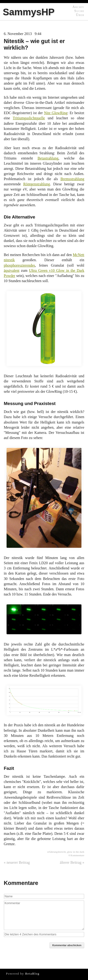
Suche (79, 11)
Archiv (78, 7)
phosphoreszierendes (19, 265)
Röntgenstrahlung (37, 184)
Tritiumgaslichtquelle (29, 118)
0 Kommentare (76, 855)
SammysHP (29, 12)
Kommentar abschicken (67, 945)
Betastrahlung (48, 158)
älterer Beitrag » (72, 862)
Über (80, 15)
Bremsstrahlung (72, 179)
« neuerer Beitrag (17, 862)
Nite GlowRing (56, 113)
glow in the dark (76, 852)
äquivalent (12, 270)
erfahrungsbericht (56, 852)
